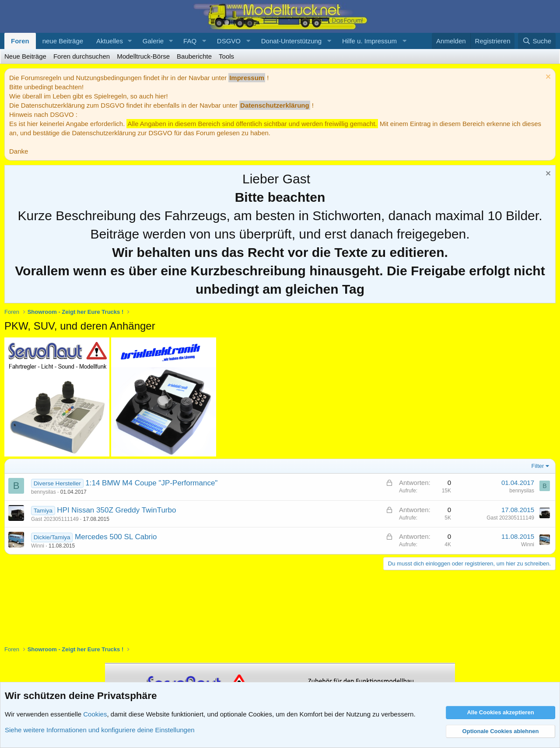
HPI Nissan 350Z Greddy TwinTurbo (116, 510)
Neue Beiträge (25, 56)
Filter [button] (538, 466)
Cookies (95, 714)
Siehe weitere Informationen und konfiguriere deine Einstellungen (100, 730)
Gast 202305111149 (55, 519)
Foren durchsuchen (82, 56)
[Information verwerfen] (547, 78)
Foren (20, 41)
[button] (130, 41)
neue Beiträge (63, 41)
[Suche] (537, 41)
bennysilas (44, 492)
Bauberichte (194, 56)
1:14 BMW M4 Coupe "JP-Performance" (151, 483)
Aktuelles (110, 41)
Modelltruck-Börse (143, 56)
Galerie (153, 41)
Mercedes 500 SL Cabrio (116, 537)
